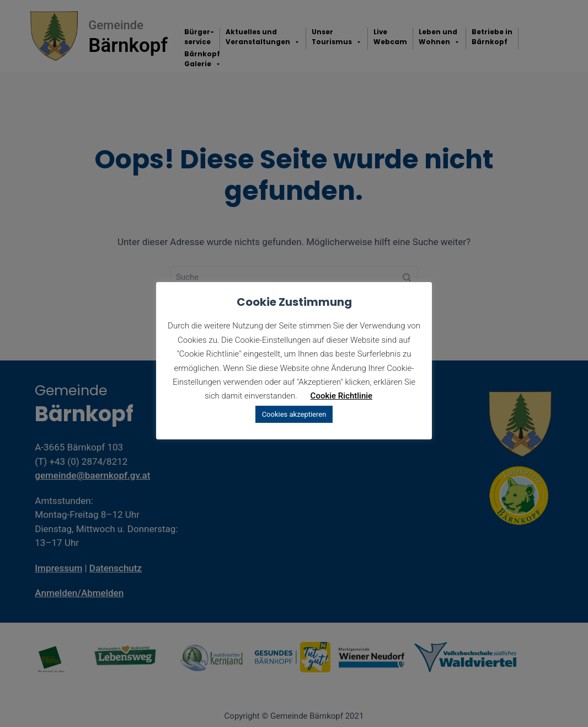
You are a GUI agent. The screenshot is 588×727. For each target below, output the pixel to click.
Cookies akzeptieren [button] (294, 414)
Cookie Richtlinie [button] (342, 396)
